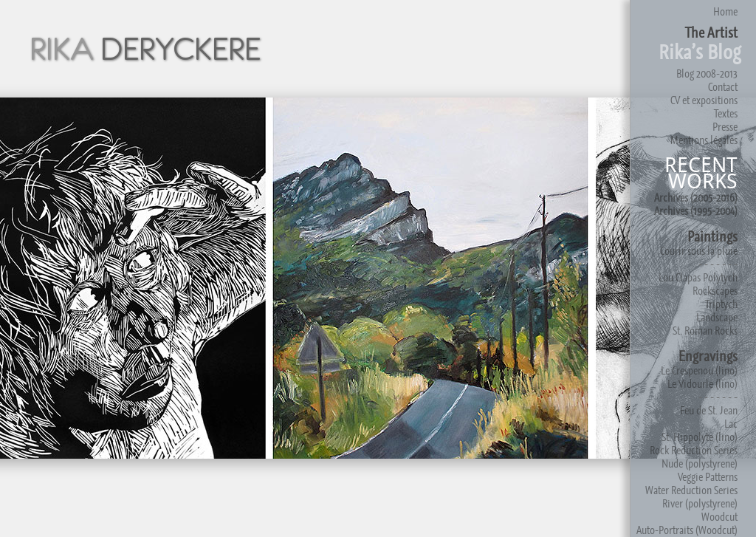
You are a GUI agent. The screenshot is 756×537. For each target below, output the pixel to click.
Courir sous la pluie (699, 251)
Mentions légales (704, 140)
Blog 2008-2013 (707, 73)
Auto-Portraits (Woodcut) (687, 530)
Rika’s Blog (700, 52)
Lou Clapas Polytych (698, 277)
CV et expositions (704, 100)
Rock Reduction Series (694, 450)
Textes (726, 113)
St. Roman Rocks (705, 331)
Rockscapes (715, 291)
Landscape (717, 317)
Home (725, 11)
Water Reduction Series (691, 490)
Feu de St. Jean (709, 410)
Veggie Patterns (708, 477)
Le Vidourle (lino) (702, 384)
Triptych (721, 304)
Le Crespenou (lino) (699, 370)
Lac (731, 424)
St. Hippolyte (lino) (700, 437)
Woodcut (719, 517)
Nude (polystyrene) (700, 464)
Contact (723, 87)
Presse (725, 127)
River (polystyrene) (700, 503)
